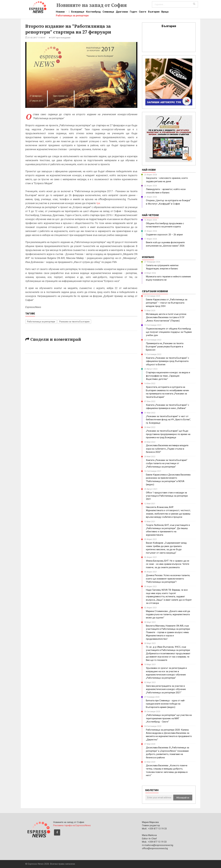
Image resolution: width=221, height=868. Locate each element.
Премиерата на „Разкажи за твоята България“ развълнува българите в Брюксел (165, 347)
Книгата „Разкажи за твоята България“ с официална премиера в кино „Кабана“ (168, 407)
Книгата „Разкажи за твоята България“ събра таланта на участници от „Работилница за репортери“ (167, 463)
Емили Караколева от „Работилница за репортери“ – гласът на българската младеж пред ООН (167, 303)
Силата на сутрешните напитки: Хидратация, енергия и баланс (162, 267)
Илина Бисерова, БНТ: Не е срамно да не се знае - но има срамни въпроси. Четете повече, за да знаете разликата (168, 564)
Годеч (133, 12)
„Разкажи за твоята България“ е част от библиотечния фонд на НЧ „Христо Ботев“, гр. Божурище (168, 420)
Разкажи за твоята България (74, 322)
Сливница (108, 12)
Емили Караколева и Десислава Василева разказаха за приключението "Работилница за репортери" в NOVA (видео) (168, 480)
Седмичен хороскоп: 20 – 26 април (164, 235)
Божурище (78, 12)
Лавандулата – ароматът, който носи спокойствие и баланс (166, 191)
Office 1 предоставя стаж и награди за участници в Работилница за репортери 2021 (167, 496)
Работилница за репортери (72, 16)
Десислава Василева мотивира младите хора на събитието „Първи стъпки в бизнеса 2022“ (167, 449)
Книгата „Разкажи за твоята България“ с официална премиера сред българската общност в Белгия (168, 361)
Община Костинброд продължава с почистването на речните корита (165, 225)
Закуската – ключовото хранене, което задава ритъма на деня (167, 180)
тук (98, 203)
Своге (143, 12)
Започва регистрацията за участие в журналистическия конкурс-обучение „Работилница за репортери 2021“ (166, 689)
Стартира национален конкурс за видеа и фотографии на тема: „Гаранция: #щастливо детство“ (168, 376)
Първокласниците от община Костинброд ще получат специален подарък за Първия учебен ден (169, 332)
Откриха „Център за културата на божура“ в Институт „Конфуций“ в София (168, 202)
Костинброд (93, 12)
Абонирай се (183, 798)
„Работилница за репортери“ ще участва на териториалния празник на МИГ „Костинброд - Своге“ (169, 718)
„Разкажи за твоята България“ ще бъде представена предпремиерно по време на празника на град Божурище (168, 434)
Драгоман (122, 12)
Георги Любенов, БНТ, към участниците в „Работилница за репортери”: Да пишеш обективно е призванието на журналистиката (168, 530)
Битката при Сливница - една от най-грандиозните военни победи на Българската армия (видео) (166, 704)
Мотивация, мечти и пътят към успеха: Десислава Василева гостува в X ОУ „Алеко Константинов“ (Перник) (166, 317)
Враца (165, 12)
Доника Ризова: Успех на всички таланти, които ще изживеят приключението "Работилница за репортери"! (168, 579)
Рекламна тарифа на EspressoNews (72, 825)
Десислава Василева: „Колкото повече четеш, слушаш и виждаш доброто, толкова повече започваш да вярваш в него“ (167, 770)
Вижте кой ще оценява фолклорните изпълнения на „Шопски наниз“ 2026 (165, 244)
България (154, 12)
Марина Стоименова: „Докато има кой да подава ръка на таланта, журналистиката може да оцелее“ (168, 614)
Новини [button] (60, 12)
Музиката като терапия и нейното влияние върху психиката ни (168, 278)
